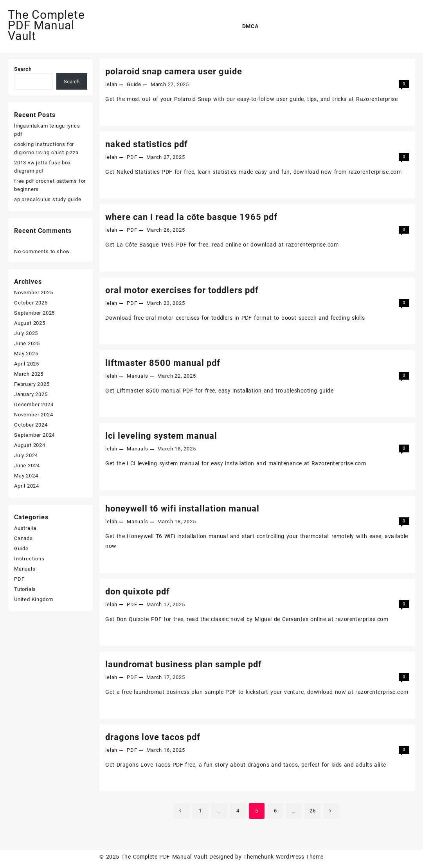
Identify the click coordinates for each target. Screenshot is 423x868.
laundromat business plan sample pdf (184, 664)
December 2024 (34, 404)
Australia (25, 528)
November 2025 (33, 293)
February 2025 (32, 384)
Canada (23, 538)
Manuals (138, 376)
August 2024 (30, 445)
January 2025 (31, 394)
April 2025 (27, 364)
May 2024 (26, 476)
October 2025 (31, 303)
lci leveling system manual (161, 436)
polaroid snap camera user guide (174, 71)
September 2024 (34, 435)
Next (331, 811)
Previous (182, 811)
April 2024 (27, 486)
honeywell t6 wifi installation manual (182, 509)
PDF (132, 157)
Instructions (29, 559)
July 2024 (26, 455)
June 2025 (27, 343)
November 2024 (33, 415)
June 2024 (27, 466)
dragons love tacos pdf (153, 737)
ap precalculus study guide (48, 199)
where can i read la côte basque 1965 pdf (191, 217)
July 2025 (26, 333)
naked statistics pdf (147, 144)
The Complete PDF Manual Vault (46, 25)
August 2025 (30, 323)
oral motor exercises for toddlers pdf (182, 290)
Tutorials (25, 589)
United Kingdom (34, 599)
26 (313, 811)
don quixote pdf (138, 592)
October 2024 (31, 425)
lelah (111, 84)
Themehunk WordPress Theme (283, 857)
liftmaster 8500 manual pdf (163, 363)
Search (23, 69)
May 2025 (26, 354)
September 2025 (34, 313)
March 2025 (29, 374)
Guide (134, 84)
